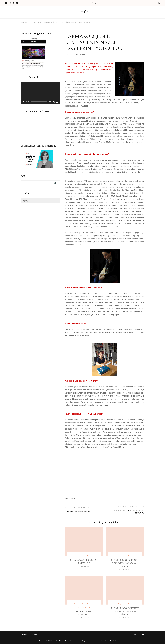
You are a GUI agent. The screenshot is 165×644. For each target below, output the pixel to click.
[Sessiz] (54, 102)
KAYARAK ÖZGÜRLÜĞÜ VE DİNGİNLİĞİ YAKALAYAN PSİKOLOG (125, 563)
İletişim (95, 3)
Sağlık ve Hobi (84, 556)
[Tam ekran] (57, 102)
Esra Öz (83, 12)
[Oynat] (24, 102)
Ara (23, 176)
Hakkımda (84, 3)
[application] (40, 93)
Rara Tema (92, 641)
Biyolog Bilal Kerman (84, 604)
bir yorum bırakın (78, 54)
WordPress (101, 641)
